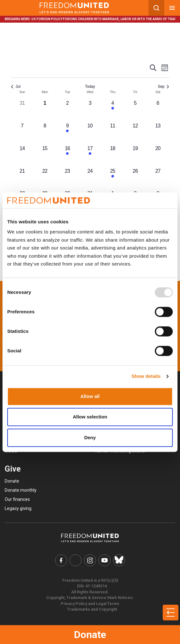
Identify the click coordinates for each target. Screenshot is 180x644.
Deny (90, 437)
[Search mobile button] (156, 8)
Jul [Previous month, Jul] (16, 87)
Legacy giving (18, 508)
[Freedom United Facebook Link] (61, 560)
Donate (90, 635)
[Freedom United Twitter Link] (76, 560)
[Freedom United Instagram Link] (90, 560)
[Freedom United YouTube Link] (104, 560)
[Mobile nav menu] (172, 8)
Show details (146, 376)
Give (13, 469)
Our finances (17, 499)
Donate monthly (21, 490)
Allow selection (90, 417)
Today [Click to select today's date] (90, 87)
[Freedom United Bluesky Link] (119, 560)
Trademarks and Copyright (92, 609)
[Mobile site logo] (74, 8)
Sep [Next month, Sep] (163, 87)
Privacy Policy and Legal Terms (90, 604)
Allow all (90, 396)
